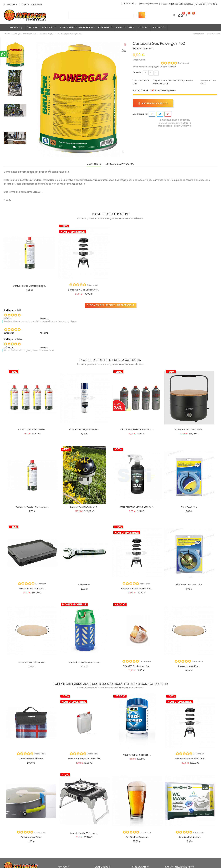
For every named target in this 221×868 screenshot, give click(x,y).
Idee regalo (105, 27)
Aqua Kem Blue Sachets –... (137, 755)
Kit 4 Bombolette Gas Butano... (137, 429)
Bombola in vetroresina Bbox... (84, 662)
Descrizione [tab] (94, 164)
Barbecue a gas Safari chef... (84, 290)
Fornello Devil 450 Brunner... (84, 833)
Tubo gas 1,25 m (189, 507)
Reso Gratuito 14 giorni (141, 82)
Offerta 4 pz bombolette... (32, 429)
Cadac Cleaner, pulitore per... (84, 429)
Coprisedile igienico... (190, 837)
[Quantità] (146, 73)
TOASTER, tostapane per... (137, 666)
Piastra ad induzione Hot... (32, 589)
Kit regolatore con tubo (189, 585)
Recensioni (160, 27)
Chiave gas (84, 585)
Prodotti (16, 27)
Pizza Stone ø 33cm (189, 666)
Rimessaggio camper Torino (77, 27)
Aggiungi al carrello (153, 103)
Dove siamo (10, 5)
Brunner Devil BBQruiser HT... (84, 507)
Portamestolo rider (31, 837)
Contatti (24, 5)
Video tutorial (125, 27)
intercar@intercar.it (148, 4)
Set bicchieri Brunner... (137, 837)
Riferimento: (138, 48)
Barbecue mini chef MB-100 (189, 429)
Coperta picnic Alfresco (31, 759)
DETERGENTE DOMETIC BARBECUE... (137, 507)
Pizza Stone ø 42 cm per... (32, 662)
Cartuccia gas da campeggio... (30, 286)
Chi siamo (37, 5)
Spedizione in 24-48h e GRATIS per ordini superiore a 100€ (173, 82)
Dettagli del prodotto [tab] (120, 164)
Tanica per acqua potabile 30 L (84, 759)
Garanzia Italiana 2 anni (208, 82)
